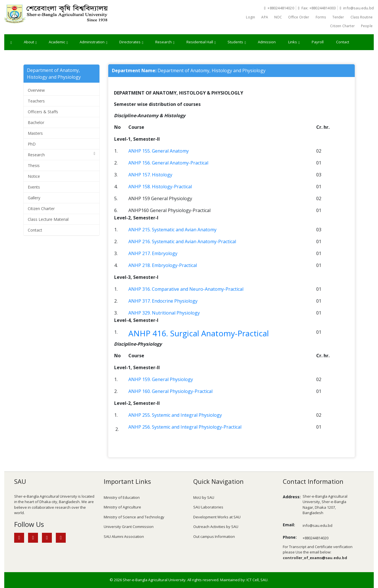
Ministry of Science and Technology (134, 517)
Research (165, 42)
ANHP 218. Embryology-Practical (163, 265)
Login (250, 17)
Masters (35, 133)
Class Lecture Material (48, 219)
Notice (34, 176)
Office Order (299, 17)
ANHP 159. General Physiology (161, 379)
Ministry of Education (122, 497)
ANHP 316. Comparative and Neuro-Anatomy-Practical (186, 289)
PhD (32, 144)
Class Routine (362, 17)
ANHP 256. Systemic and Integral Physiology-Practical (185, 427)
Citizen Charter (342, 26)
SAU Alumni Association (124, 536)
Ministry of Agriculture (122, 507)
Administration (94, 42)
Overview (36, 90)
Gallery (34, 198)
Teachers (36, 101)
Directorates (131, 42)
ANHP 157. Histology (150, 175)
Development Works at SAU (217, 517)
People (367, 26)
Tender (338, 17)
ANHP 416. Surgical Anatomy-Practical (199, 333)
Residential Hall (201, 42)
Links (294, 42)
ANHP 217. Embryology (153, 253)
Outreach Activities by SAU (216, 527)
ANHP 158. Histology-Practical (160, 187)
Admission (267, 42)
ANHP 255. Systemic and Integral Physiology (175, 415)
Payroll (318, 42)
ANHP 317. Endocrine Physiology (163, 301)
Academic (58, 42)
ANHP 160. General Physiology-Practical (170, 391)
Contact (343, 42)
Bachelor (36, 122)
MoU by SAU (204, 497)
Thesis (34, 165)
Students (237, 42)
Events (34, 187)
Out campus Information (214, 536)
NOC (278, 17)
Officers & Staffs (43, 112)
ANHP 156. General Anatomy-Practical (168, 163)
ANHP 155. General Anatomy (159, 151)
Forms (321, 17)
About (30, 42)
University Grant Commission (129, 527)
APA (265, 17)
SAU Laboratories (208, 507)
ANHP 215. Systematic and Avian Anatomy (172, 230)
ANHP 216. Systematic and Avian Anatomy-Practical (182, 241)
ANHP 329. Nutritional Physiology (164, 313)
